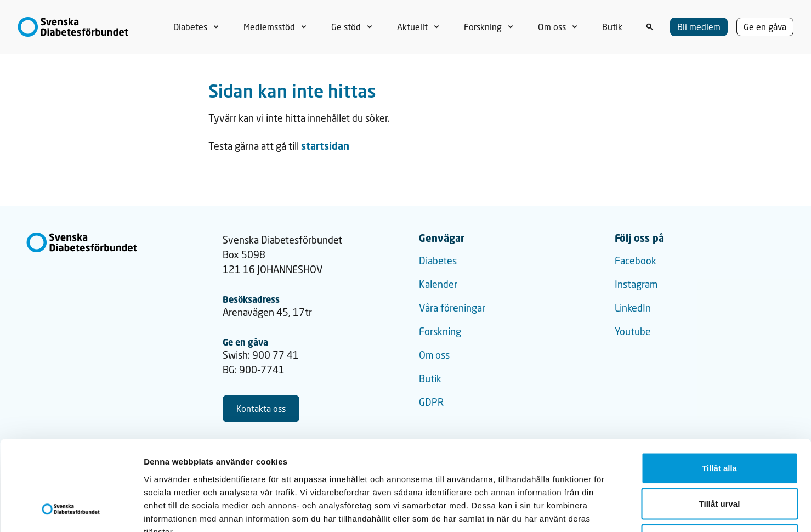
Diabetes (438, 261)
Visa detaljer (596, 510)
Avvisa (719, 460)
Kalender (438, 284)
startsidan (325, 146)
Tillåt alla (719, 388)
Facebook (636, 261)
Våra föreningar (452, 308)
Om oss (434, 355)
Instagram (636, 284)
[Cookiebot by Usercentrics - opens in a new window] (71, 511)
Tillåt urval (720, 424)
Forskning (440, 331)
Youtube (633, 331)
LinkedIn (633, 308)
